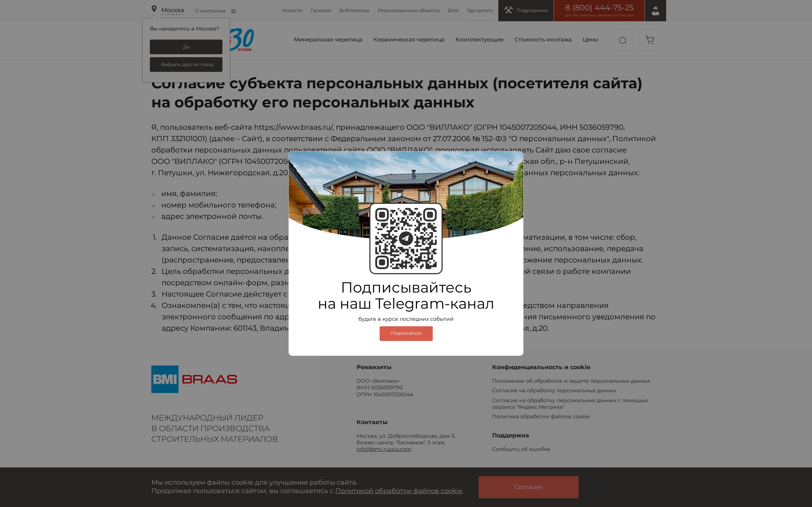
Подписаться (406, 333)
